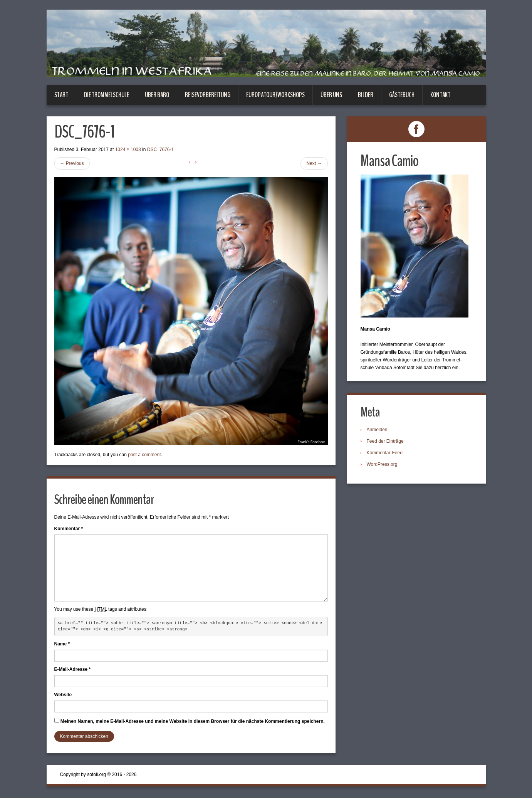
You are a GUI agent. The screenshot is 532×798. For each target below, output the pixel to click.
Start (61, 95)
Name (62, 644)
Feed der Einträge (385, 441)
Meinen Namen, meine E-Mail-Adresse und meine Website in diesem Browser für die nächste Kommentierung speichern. (193, 721)
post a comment (144, 455)
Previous (72, 163)
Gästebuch (402, 95)
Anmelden (377, 430)
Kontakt (440, 95)
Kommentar (69, 529)
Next (314, 163)
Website (63, 695)
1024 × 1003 (128, 150)
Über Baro (157, 95)
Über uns (331, 95)
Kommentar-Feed (385, 453)
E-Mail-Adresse (73, 669)
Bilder (366, 95)
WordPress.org (382, 464)
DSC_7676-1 (160, 150)
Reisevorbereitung (208, 95)
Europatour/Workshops (275, 95)
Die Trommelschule (107, 95)
